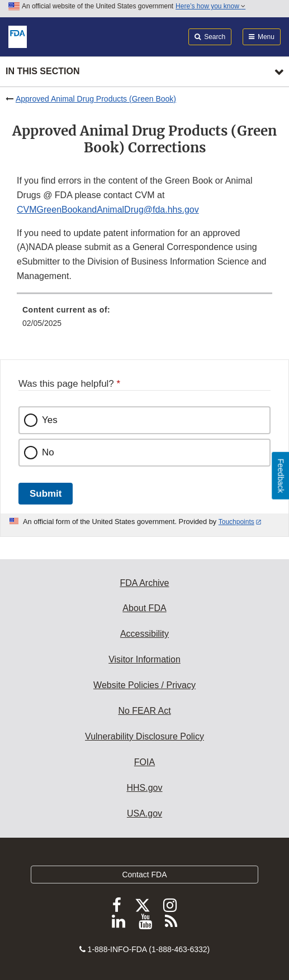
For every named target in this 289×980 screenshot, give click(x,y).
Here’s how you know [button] (210, 6)
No (48, 452)
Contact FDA (144, 875)
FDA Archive (144, 583)
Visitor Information (144, 659)
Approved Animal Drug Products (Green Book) (96, 99)
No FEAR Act (144, 711)
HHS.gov (144, 788)
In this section (42, 71)
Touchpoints (236, 522)
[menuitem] (144, 320)
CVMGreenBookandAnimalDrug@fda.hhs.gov (108, 210)
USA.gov (144, 813)
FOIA (144, 762)
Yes (50, 420)
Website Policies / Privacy (144, 685)
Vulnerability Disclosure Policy (144, 736)
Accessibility (144, 634)
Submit (46, 494)
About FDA (144, 608)
